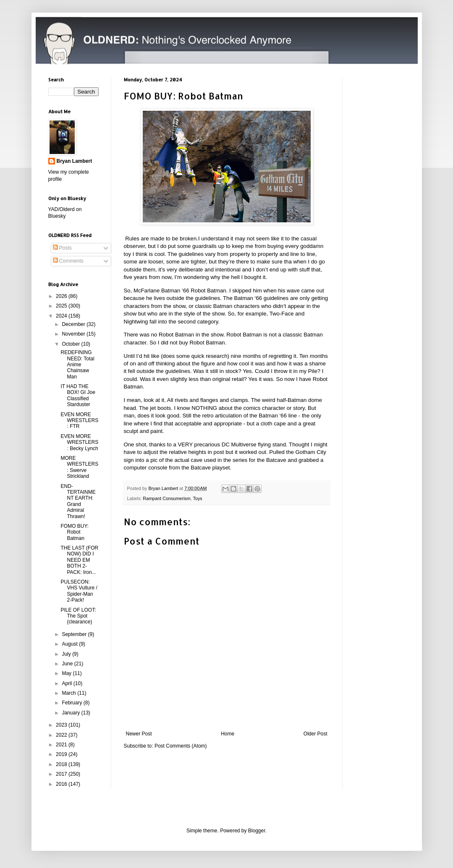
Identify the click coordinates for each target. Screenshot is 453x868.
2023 (62, 725)
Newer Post (139, 734)
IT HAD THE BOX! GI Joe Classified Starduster (78, 395)
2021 (62, 745)
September (75, 634)
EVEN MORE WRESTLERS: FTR (79, 421)
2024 (62, 316)
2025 (62, 306)
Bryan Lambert (75, 161)
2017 (62, 774)
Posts (62, 248)
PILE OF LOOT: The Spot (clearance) (78, 616)
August (70, 644)
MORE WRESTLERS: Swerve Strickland (79, 467)
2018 (62, 764)
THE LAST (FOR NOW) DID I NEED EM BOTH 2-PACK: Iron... (79, 560)
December (74, 324)
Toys (198, 498)
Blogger (257, 831)
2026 (62, 296)
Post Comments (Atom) (181, 746)
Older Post (316, 734)
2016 (62, 784)
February (72, 703)
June (68, 664)
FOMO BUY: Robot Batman (75, 532)
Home (228, 734)
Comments (68, 261)
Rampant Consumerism (166, 498)
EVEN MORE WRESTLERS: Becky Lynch (79, 442)
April (67, 683)
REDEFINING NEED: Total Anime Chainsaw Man (77, 365)
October (71, 344)
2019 (62, 754)
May (67, 673)
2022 (62, 735)
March (69, 693)
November (74, 334)
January (71, 713)
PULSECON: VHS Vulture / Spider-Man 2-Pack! (79, 591)
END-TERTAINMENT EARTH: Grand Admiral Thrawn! (78, 501)
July (67, 654)
